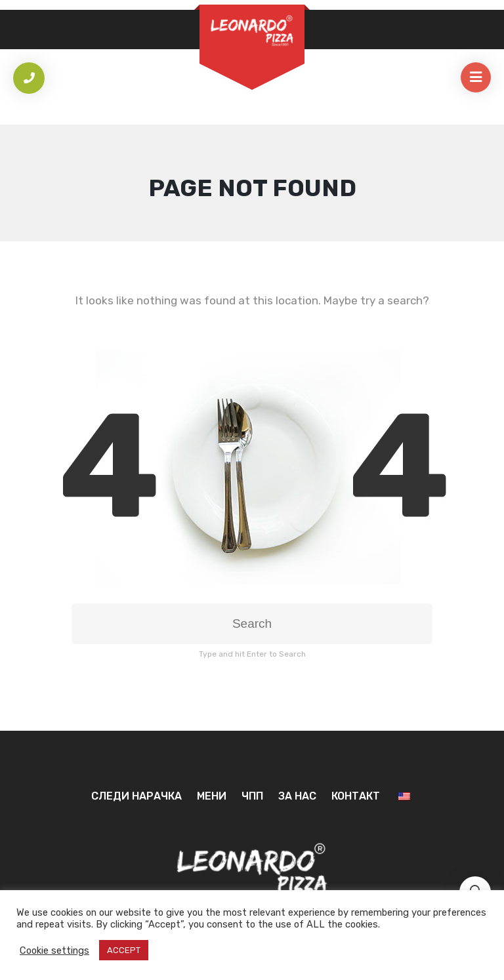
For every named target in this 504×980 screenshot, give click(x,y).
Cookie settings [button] (54, 950)
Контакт (356, 796)
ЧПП (252, 796)
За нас (297, 796)
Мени (212, 796)
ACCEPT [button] (124, 950)
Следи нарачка (136, 796)
